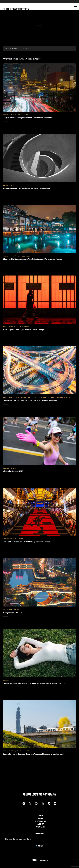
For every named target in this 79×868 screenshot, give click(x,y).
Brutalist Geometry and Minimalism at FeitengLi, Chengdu (26, 188)
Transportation (64, 397)
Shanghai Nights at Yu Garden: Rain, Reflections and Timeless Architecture (33, 259)
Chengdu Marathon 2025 (13, 471)
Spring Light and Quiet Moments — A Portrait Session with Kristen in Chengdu (34, 683)
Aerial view (8, 397)
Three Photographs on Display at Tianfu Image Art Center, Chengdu (30, 400)
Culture (25, 115)
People (18, 327)
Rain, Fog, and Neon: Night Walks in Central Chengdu (24, 330)
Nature (12, 751)
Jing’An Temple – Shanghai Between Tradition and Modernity (27, 118)
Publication (14, 610)
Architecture (9, 115)
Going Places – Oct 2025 (12, 613)
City (18, 115)
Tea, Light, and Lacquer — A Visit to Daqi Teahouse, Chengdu (27, 542)
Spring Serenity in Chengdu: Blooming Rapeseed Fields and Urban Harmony (33, 754)
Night (33, 256)
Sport (14, 468)
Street (26, 327)
